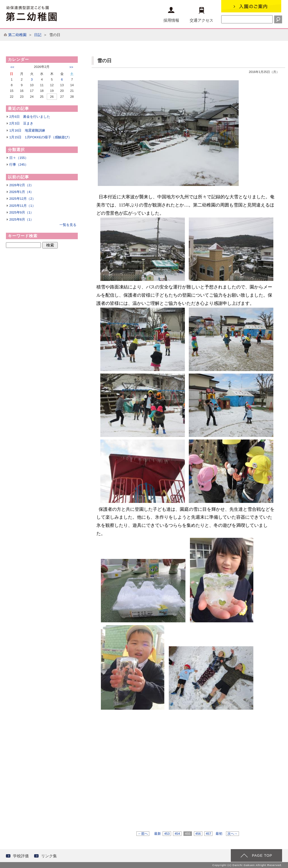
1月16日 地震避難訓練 (27, 130)
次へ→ (232, 834)
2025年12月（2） (22, 199)
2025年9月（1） (21, 212)
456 (198, 834)
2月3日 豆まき (21, 123)
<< (12, 67)
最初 (219, 834)
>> (71, 67)
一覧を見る (68, 225)
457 (209, 834)
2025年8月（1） (21, 219)
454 (177, 834)
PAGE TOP (262, 855)
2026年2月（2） (21, 185)
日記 (38, 35)
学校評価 (21, 856)
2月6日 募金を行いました (30, 117)
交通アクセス (201, 15)
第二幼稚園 (17, 35)
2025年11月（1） (22, 206)
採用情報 (171, 15)
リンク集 (49, 856)
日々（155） (19, 158)
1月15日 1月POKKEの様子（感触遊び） (40, 137)
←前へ (143, 834)
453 (167, 834)
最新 (158, 834)
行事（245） (19, 165)
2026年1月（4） (21, 192)
